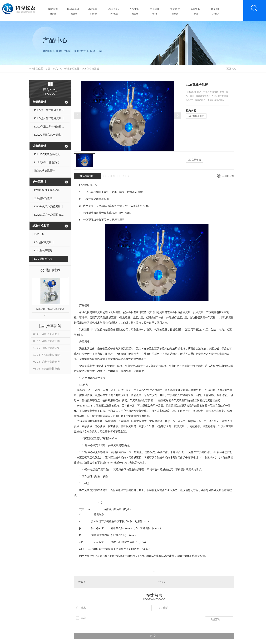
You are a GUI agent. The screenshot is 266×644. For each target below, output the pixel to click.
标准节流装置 (72, 69)
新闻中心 (195, 12)
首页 (48, 69)
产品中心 (134, 12)
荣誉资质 (175, 12)
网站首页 (53, 12)
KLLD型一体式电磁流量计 (50, 309)
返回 (231, 69)
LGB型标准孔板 (90, 69)
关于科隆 (155, 12)
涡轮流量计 (114, 12)
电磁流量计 (73, 12)
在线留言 (195, 160)
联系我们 (216, 12)
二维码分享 (228, 176)
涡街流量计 (94, 12)
